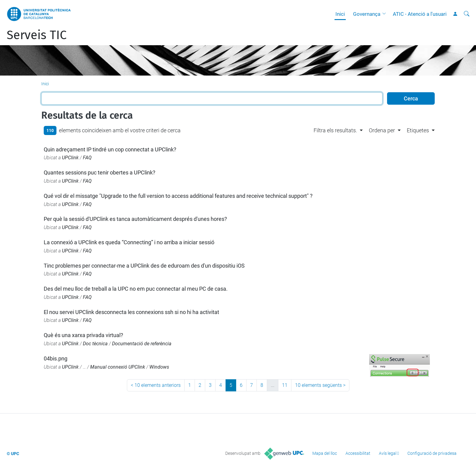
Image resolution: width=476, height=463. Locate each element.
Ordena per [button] (382, 130)
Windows (159, 367)
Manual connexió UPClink (118, 367)
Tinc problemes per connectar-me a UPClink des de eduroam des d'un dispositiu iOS (144, 266)
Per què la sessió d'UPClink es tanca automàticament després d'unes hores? (135, 219)
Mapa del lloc (325, 453)
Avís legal (388, 453)
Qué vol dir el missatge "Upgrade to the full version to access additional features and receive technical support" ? (178, 196)
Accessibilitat (358, 453)
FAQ (87, 158)
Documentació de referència (142, 344)
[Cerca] (467, 14)
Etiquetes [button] (418, 130)
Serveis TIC (37, 35)
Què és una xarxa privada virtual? (83, 335)
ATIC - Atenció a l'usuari (420, 14)
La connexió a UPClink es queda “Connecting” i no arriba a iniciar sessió (129, 242)
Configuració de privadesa (432, 453)
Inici (340, 14)
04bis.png (56, 358)
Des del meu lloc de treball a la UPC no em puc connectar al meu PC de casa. (136, 289)
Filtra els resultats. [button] (335, 130)
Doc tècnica (95, 344)
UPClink (70, 158)
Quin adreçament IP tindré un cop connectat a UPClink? (110, 149)
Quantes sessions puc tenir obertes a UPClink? (100, 172)
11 (285, 385)
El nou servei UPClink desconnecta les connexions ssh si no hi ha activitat (131, 312)
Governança (367, 14)
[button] (386, 14)
